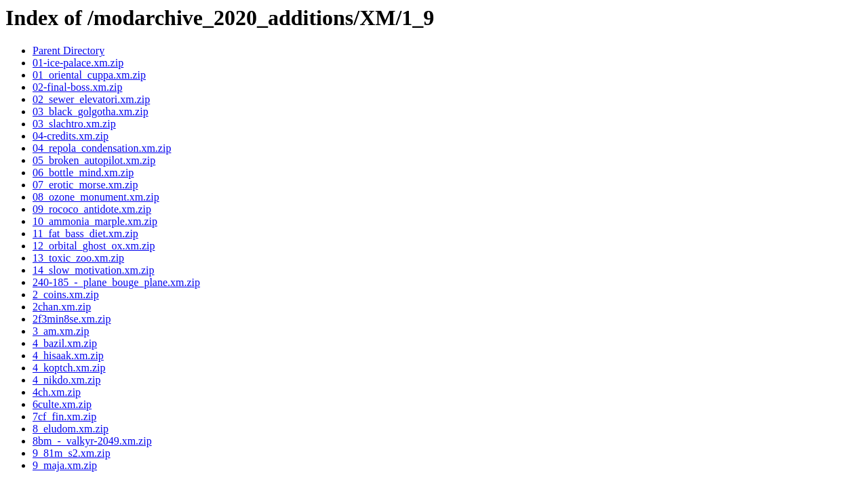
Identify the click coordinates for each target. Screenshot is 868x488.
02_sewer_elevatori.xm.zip (91, 99)
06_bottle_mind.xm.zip (83, 172)
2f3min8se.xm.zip (72, 319)
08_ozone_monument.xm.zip (96, 197)
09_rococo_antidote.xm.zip (92, 209)
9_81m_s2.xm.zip (72, 453)
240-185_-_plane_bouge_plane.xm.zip (116, 282)
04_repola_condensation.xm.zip (102, 148)
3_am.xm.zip (61, 331)
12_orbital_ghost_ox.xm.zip (94, 246)
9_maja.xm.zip (65, 465)
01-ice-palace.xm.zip (78, 63)
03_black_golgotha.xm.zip (91, 111)
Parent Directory (68, 50)
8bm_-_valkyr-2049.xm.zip (92, 441)
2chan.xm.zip (62, 307)
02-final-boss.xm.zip (77, 87)
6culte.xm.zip (62, 404)
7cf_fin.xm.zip (64, 416)
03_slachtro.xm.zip (74, 124)
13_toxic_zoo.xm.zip (78, 258)
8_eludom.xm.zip (71, 429)
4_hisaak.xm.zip (68, 355)
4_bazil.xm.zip (65, 343)
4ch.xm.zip (57, 392)
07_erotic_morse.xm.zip (85, 185)
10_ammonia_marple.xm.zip (95, 221)
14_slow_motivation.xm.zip (94, 270)
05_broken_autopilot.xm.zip (94, 160)
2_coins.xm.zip (66, 294)
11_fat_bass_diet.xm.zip (85, 233)
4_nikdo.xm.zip (66, 380)
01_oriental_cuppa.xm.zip (89, 75)
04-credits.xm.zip (71, 136)
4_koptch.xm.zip (69, 368)
